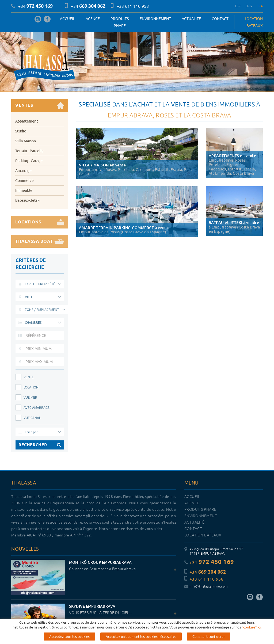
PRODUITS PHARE (120, 22)
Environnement (155, 19)
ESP (238, 6)
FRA (260, 6)
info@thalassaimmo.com (206, 587)
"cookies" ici (251, 627)
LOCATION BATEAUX (254, 22)
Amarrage (23, 171)
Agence (93, 19)
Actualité (191, 19)
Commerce (24, 181)
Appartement (27, 121)
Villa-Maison (26, 141)
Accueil (67, 19)
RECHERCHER (40, 445)
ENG (249, 6)
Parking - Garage (29, 161)
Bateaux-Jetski (28, 200)
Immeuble (24, 190)
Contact (220, 19)
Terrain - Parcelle (29, 151)
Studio (21, 131)
